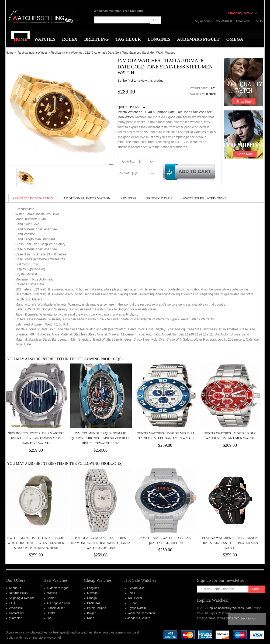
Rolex (131, 593)
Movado (92, 593)
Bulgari (92, 613)
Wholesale (16, 608)
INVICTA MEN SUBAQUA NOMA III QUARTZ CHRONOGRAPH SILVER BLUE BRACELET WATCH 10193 (101, 438)
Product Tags (160, 198)
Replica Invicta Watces (33, 53)
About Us (15, 588)
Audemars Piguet (58, 588)
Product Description (33, 198)
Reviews (128, 198)
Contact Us (16, 613)
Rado (91, 618)
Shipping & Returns (22, 598)
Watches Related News (204, 198)
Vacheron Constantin (141, 613)
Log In (258, 21)
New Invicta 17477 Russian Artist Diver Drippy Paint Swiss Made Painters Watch (36, 438)
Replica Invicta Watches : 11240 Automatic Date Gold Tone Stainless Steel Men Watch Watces (113, 53)
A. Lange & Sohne (59, 603)
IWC (49, 618)
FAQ (12, 603)
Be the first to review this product (141, 81)
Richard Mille (136, 588)
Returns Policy (18, 593)
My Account (203, 21)
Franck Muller (56, 608)
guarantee (16, 618)
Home (10, 53)
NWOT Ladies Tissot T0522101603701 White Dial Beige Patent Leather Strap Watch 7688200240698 (36, 543)
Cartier (51, 598)
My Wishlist (224, 21)
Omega (92, 598)
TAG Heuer (135, 598)
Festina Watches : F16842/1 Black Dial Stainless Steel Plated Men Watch (230, 543)
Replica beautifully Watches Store (230, 608)
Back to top (248, 618)
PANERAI (93, 603)
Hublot (51, 613)
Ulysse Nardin (137, 608)
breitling (52, 593)
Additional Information (87, 198)
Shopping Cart (238, 13)
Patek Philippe (96, 608)
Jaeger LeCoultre (139, 618)
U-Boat (132, 603)
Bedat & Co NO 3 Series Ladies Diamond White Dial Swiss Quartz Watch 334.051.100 (101, 543)
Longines (93, 588)
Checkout (243, 21)
